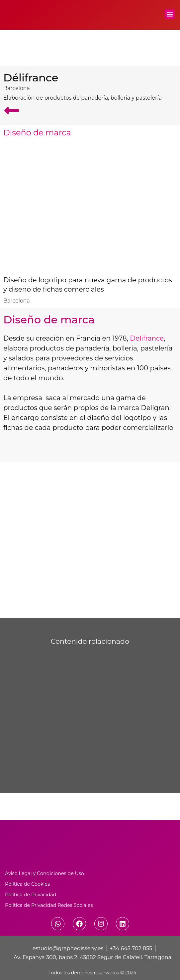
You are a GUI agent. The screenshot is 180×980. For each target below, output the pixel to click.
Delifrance (147, 338)
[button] (170, 14)
